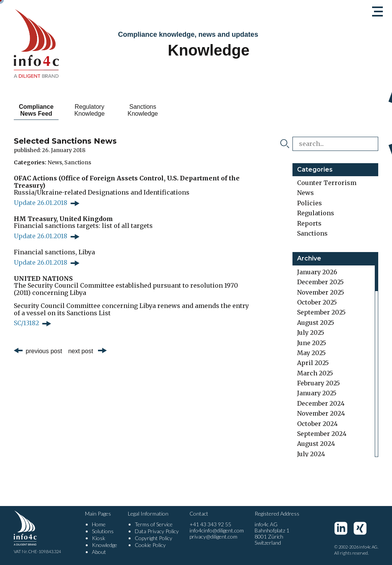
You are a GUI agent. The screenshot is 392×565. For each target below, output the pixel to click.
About (99, 552)
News (55, 162)
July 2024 (311, 454)
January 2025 (317, 393)
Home (99, 524)
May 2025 (311, 353)
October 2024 (317, 424)
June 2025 (312, 343)
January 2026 (317, 272)
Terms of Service (154, 524)
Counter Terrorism (327, 183)
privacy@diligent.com (213, 536)
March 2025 (315, 373)
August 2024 (316, 444)
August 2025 (316, 323)
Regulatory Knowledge (103, 110)
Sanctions (78, 162)
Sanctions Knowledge (165, 110)
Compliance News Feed (41, 110)
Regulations (316, 213)
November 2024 (321, 413)
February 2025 (318, 383)
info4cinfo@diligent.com (217, 530)
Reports (309, 223)
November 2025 (321, 292)
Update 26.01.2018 (41, 203)
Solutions (103, 531)
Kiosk (99, 538)
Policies (310, 203)
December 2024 (321, 403)
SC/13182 (26, 323)
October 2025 (317, 302)
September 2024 (322, 434)
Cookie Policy (150, 545)
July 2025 (311, 332)
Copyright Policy (154, 538)
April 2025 (313, 363)
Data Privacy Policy (157, 531)
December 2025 (320, 282)
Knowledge (105, 545)
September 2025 (321, 312)
